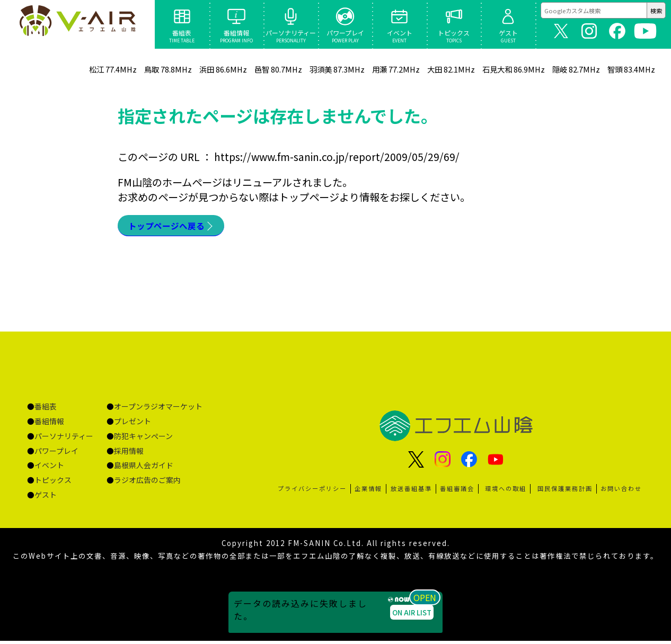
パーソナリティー (64, 439)
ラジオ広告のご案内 (147, 483)
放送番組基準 (411, 491)
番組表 (46, 409)
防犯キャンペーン (143, 439)
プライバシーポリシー (312, 491)
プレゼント (133, 424)
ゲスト (46, 498)
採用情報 (129, 454)
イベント (49, 468)
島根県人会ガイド (144, 468)
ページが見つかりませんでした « (78, 24)
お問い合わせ (621, 491)
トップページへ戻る (174, 227)
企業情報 (368, 491)
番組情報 (49, 424)
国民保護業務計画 (565, 491)
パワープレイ (56, 454)
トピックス (53, 483)
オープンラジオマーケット (158, 409)
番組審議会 (457, 491)
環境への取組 (506, 491)
